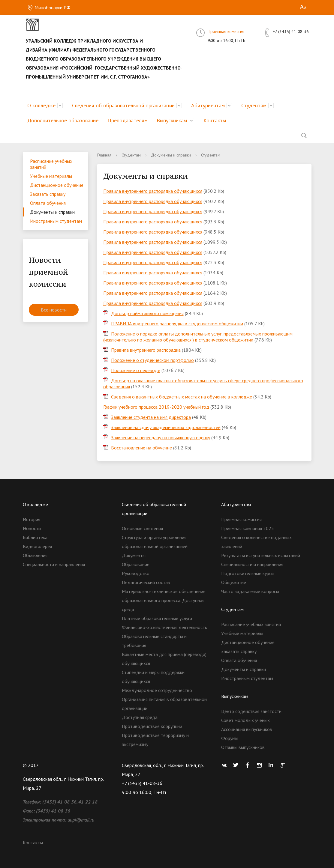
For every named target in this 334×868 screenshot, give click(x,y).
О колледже (41, 105)
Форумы (230, 738)
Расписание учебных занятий (51, 164)
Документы (134, 555)
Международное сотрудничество (157, 690)
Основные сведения (142, 528)
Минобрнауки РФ (49, 7)
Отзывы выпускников (243, 747)
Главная (104, 155)
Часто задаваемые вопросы (250, 591)
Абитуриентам (208, 105)
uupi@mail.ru (81, 820)
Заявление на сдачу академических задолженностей (166, 427)
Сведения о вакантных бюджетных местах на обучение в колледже (182, 397)
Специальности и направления (54, 564)
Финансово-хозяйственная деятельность (164, 627)
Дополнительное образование (63, 120)
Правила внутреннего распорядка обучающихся (153, 191)
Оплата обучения (48, 203)
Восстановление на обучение (141, 448)
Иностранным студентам (56, 221)
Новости (32, 528)
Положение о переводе (136, 370)
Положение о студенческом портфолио (152, 360)
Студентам (254, 105)
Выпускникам (172, 120)
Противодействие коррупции (152, 726)
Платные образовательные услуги (157, 618)
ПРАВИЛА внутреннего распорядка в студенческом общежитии (177, 324)
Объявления (35, 555)
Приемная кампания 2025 (248, 528)
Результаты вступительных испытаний (261, 555)
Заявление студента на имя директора (151, 417)
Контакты (215, 120)
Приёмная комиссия (226, 31)
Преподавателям (128, 120)
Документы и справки (52, 212)
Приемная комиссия (241, 519)
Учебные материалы (51, 176)
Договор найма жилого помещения (147, 313)
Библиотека (35, 537)
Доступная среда (140, 717)
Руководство (136, 573)
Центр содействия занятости (251, 711)
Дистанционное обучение (57, 185)
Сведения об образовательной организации (123, 105)
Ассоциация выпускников (247, 729)
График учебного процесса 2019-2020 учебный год (156, 407)
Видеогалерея (37, 546)
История (32, 519)
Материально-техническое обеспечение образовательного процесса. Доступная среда (164, 600)
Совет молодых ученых (245, 720)
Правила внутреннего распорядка (146, 350)
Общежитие (234, 582)
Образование (136, 564)
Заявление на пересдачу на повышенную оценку (161, 437)
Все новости (54, 310)
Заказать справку (48, 194)
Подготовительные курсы (248, 573)
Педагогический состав (146, 582)
